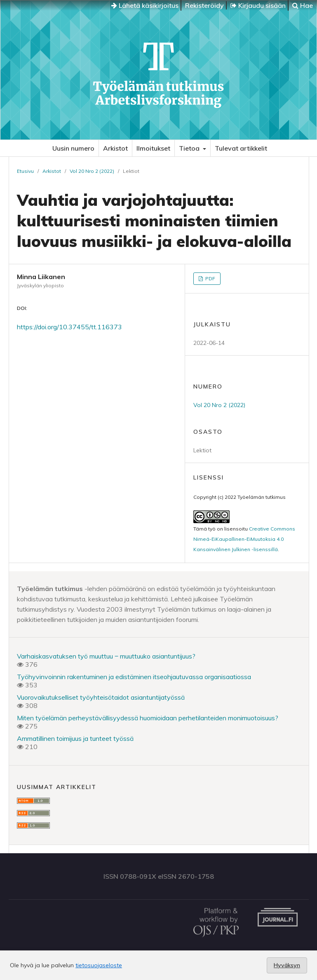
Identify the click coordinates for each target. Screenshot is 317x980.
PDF (210, 278)
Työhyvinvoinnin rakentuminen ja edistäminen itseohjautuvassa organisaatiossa (134, 677)
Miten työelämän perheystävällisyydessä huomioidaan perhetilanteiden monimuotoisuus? (148, 718)
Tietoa (190, 148)
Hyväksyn (287, 965)
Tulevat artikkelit (241, 148)
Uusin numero (73, 148)
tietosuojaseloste (99, 965)
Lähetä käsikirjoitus (145, 5)
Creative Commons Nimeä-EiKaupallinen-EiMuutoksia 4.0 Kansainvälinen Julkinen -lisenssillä (244, 539)
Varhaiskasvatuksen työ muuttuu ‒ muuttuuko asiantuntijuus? (106, 656)
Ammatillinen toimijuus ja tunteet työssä (75, 738)
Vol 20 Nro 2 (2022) (92, 171)
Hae (303, 5)
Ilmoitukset (153, 148)
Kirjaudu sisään (258, 5)
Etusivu (25, 171)
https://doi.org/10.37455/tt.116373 (69, 327)
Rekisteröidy (204, 5)
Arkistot (115, 148)
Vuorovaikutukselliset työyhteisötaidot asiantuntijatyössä (101, 697)
